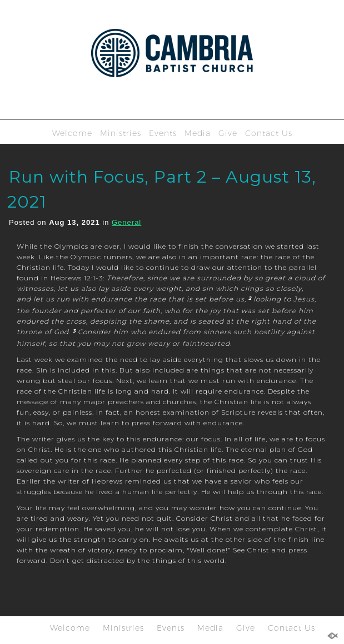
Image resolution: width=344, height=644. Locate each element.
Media (198, 133)
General (126, 222)
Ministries (121, 133)
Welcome (72, 133)
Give (228, 133)
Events (163, 133)
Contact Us (269, 133)
